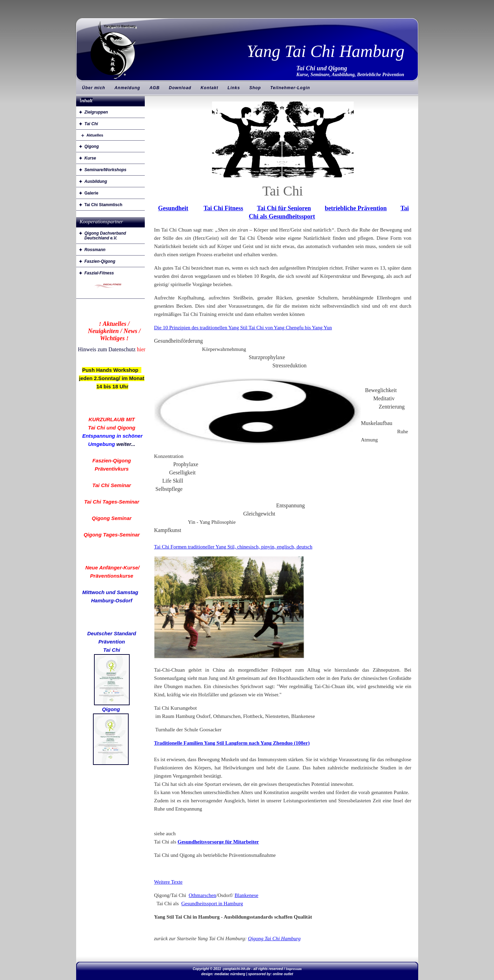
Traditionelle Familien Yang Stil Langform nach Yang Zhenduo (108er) (232, 743)
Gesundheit (173, 208)
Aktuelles (95, 135)
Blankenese (246, 895)
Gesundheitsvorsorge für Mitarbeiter (218, 842)
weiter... (126, 444)
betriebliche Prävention (356, 208)
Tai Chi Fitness (223, 208)
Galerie (91, 193)
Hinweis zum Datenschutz (107, 349)
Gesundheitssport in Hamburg (212, 904)
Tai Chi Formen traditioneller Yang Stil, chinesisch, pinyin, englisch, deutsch (233, 547)
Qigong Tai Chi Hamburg (274, 938)
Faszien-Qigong (100, 261)
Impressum (294, 969)
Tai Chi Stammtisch (103, 205)
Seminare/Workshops (105, 170)
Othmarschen (202, 895)
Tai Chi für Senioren (284, 208)
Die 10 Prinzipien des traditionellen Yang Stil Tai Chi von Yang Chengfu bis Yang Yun (243, 328)
